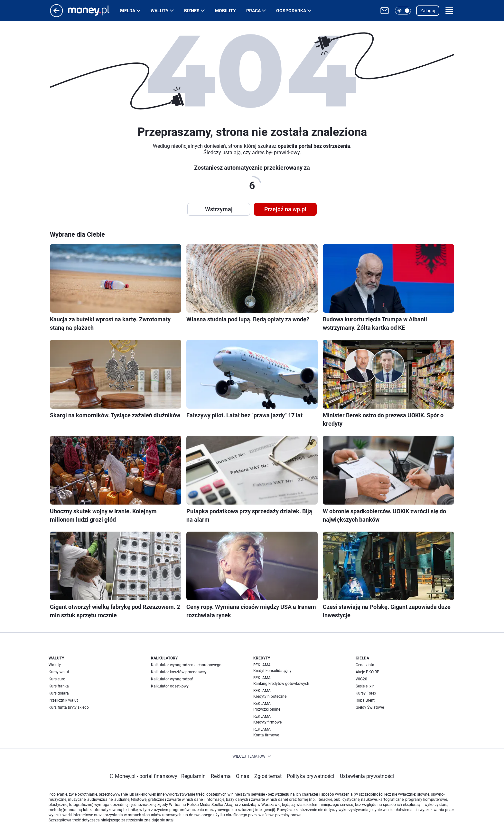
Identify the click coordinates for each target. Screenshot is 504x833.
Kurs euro (57, 679)
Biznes (192, 11)
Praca (253, 11)
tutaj (170, 820)
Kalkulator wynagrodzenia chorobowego (186, 665)
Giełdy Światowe (370, 707)
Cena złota (365, 665)
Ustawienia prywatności (366, 776)
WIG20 (361, 679)
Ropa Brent (365, 700)
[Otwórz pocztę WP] (385, 11)
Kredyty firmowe (267, 722)
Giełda (127, 11)
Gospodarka (291, 11)
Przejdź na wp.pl (285, 209)
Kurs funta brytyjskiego (69, 707)
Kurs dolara (59, 693)
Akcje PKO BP (368, 672)
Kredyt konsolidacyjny (272, 671)
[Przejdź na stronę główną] (56, 15)
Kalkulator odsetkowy (170, 686)
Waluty (160, 11)
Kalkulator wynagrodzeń (172, 679)
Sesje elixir (365, 686)
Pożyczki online (267, 709)
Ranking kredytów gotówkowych (281, 684)
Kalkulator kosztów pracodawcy (179, 672)
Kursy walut (59, 672)
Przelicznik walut (63, 700)
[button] (403, 11)
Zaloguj (428, 11)
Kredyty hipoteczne (270, 696)
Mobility (225, 11)
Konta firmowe (266, 735)
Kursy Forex (366, 693)
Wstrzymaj (219, 209)
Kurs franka (59, 686)
